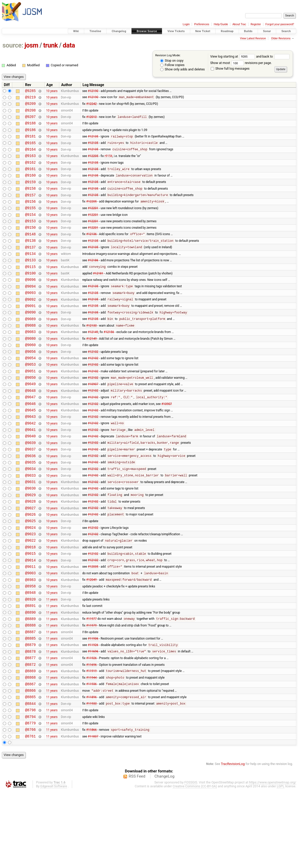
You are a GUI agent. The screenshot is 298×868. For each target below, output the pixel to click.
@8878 (30, 718)
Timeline (95, 31)
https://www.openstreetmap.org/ (273, 859)
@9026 (30, 565)
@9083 (30, 361)
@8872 (30, 733)
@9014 (30, 616)
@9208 (30, 113)
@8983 (30, 638)
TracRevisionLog (233, 841)
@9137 (30, 266)
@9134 (30, 274)
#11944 (92, 748)
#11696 (93, 718)
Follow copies (172, 65)
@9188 (30, 128)
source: (13, 45)
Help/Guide (221, 24)
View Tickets (176, 31)
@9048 (30, 427)
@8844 (30, 777)
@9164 (30, 157)
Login (186, 24)
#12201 (93, 223)
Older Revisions (281, 38)
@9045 (30, 449)
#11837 (93, 813)
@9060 (30, 376)
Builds (248, 31)
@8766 (30, 806)
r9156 (108, 164)
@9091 (30, 332)
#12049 (92, 638)
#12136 (92, 252)
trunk (50, 45)
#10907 (93, 420)
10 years (52, 91)
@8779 (30, 798)
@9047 (30, 434)
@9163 (30, 164)
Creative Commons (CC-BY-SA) (195, 863)
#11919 (92, 740)
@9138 (30, 259)
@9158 (30, 201)
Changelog (119, 31)
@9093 (30, 317)
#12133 (92, 354)
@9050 (30, 412)
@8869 (30, 740)
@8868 (30, 747)
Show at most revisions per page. (241, 63)
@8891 (30, 667)
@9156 (30, 215)
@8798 (30, 784)
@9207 (30, 120)
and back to (273, 56)
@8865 (30, 769)
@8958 (30, 645)
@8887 (30, 696)
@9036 (30, 500)
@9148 (30, 252)
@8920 (30, 660)
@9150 (30, 244)
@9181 (30, 142)
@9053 (30, 397)
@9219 (30, 99)
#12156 (109, 361)
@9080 (30, 368)
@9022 (30, 594)
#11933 (92, 777)
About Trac (239, 24)
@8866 (30, 762)
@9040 (30, 478)
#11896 (92, 770)
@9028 (30, 551)
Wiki (76, 31)
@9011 (30, 624)
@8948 (30, 653)
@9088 (30, 354)
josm (31, 45)
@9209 (30, 106)
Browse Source (147, 31)
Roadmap (227, 31)
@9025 (30, 572)
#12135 (93, 143)
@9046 (30, 441)
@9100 (30, 295)
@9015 (30, 609)
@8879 (30, 711)
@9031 (30, 529)
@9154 (30, 230)
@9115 (30, 288)
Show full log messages (230, 68)
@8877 (30, 726)
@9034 (30, 514)
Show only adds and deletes (182, 69)
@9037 (30, 492)
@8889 (30, 682)
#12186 (93, 281)
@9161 (30, 179)
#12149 (93, 361)
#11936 (93, 704)
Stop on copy (172, 61)
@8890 (30, 675)
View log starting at (233, 56)
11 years (52, 660)
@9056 (30, 383)
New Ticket (203, 31)
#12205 (93, 164)
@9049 (30, 419)
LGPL (281, 863)
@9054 (30, 390)
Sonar (267, 31)
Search (286, 31)
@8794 (30, 791)
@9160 (30, 186)
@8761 (30, 813)
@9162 (30, 172)
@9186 (30, 135)
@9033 (30, 521)
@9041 (30, 470)
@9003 (30, 631)
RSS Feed (137, 853)
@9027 (30, 558)
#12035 (93, 624)
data (69, 45)
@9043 (30, 456)
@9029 (30, 543)
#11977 (92, 682)
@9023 (30, 587)
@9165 (30, 150)
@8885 (30, 704)
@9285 (30, 91)
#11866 (92, 806)
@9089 (30, 347)
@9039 (30, 485)
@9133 (30, 281)
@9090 (30, 339)
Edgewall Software (54, 863)
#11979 (92, 689)
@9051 (30, 405)
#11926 (93, 711)
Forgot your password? (280, 24)
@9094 (30, 310)
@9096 (30, 303)
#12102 (93, 383)
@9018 (30, 602)
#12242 (92, 106)
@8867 (30, 755)
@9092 (30, 325)
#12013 (92, 121)
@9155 (30, 222)
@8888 (30, 689)
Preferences (202, 24)
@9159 (30, 193)
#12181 (98, 296)
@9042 (30, 463)
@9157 (30, 208)
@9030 (30, 536)
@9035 (30, 507)
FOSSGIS (191, 859)
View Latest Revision (253, 38)
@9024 (30, 580)
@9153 (30, 237)
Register (256, 24)
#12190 (93, 91)
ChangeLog (165, 853)
